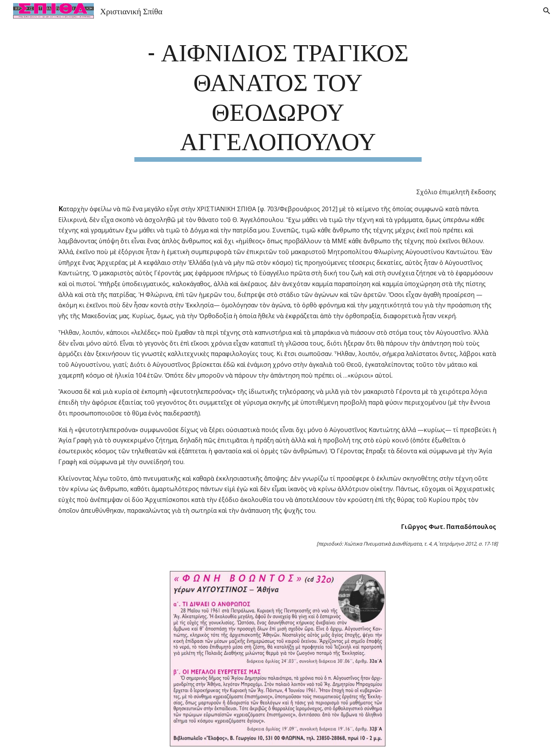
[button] (547, 11)
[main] (278, 99)
